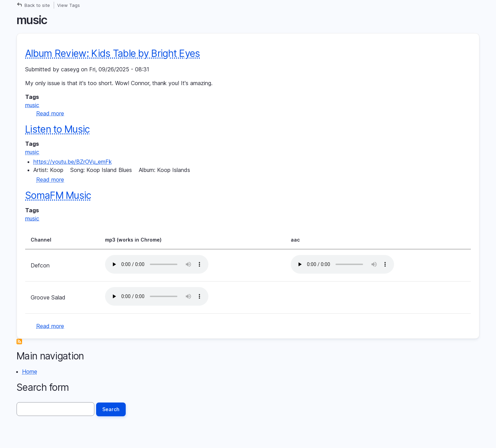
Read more (50, 113)
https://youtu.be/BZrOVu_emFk (73, 162)
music (32, 105)
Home (30, 371)
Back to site (37, 5)
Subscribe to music (19, 342)
